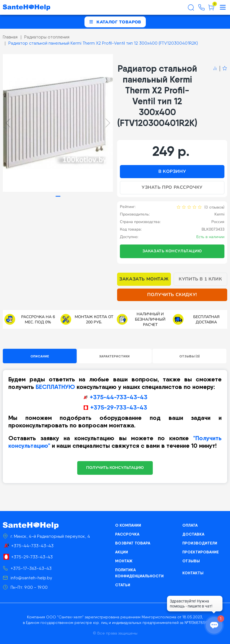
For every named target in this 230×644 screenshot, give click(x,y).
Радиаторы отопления (47, 37)
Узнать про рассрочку (172, 187)
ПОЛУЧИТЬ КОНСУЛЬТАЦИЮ (115, 468)
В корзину (172, 171)
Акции (122, 552)
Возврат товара (133, 543)
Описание (40, 356)
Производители (200, 543)
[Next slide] (108, 123)
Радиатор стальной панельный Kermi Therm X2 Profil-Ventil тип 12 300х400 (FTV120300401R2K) (103, 43)
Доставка (193, 534)
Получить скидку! (172, 295)
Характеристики (114, 356)
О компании (128, 525)
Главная (10, 37)
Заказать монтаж (144, 279)
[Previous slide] (8, 123)
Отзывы (191, 561)
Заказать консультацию (172, 251)
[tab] (58, 196)
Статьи (123, 585)
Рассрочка (127, 534)
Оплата (190, 525)
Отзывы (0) (189, 356)
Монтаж (124, 561)
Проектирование (201, 552)
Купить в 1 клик (200, 279)
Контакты (193, 573)
